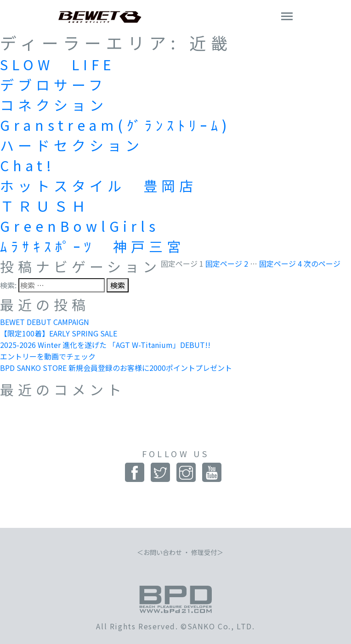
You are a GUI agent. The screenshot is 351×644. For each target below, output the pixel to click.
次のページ (322, 263)
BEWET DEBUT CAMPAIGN (45, 322)
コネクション (54, 105)
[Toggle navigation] (287, 17)
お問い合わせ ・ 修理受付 (180, 552)
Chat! (28, 165)
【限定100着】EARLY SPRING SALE (59, 333)
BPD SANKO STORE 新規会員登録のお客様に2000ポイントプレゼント (116, 368)
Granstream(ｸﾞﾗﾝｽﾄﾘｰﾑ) (116, 125)
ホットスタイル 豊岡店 (99, 185)
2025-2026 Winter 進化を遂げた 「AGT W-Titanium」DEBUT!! (105, 345)
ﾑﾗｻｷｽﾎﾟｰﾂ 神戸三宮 (92, 246)
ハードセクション (72, 145)
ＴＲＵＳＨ (45, 206)
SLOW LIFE (58, 64)
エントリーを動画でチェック (48, 356)
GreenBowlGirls (80, 226)
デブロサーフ (53, 84)
